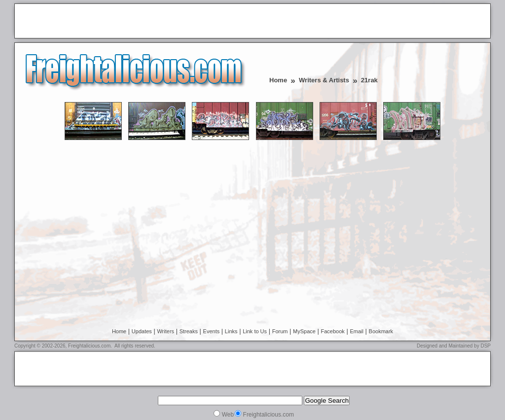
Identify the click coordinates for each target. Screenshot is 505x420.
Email (357, 331)
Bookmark (381, 331)
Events (212, 331)
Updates (142, 331)
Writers (165, 331)
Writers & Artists (324, 80)
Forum (280, 331)
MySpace (304, 331)
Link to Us (255, 331)
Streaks (189, 331)
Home (278, 80)
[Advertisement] (134, 22)
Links (231, 331)
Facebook (333, 331)
